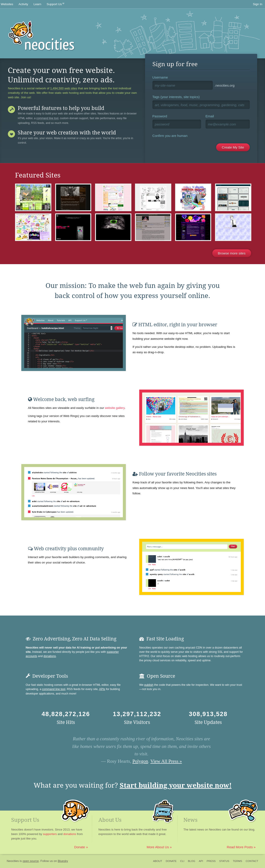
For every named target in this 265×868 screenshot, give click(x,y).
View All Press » (166, 761)
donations (50, 656)
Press (211, 861)
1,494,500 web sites (64, 88)
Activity (23, 4)
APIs (102, 689)
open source (31, 861)
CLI (182, 861)
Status (224, 861)
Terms (238, 861)
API (201, 861)
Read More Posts (240, 847)
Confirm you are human (170, 136)
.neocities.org (225, 85)
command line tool (47, 118)
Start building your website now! (176, 785)
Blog (192, 861)
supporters (50, 834)
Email (210, 116)
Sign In (258, 4)
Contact (252, 861)
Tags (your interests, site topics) (176, 97)
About (158, 861)
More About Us (158, 847)
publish (149, 685)
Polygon (140, 761)
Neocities (13, 861)
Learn (38, 4)
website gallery (115, 408)
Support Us (55, 4)
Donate (80, 847)
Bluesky (63, 861)
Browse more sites (232, 253)
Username (160, 77)
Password (160, 116)
